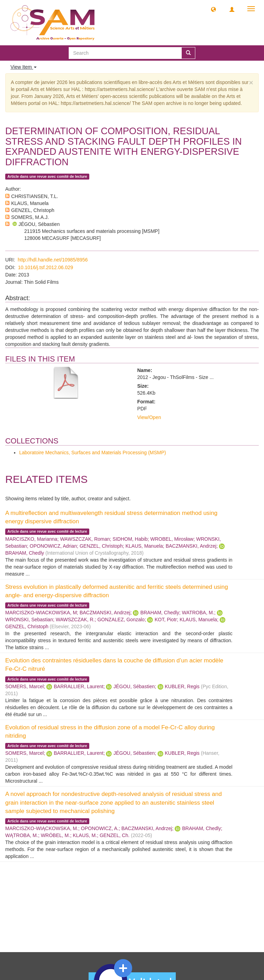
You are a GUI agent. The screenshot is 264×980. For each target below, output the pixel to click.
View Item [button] (24, 67)
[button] (213, 9)
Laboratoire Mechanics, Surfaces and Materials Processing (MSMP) (93, 453)
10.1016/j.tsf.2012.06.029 (46, 267)
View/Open (149, 417)
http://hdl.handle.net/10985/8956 (53, 260)
